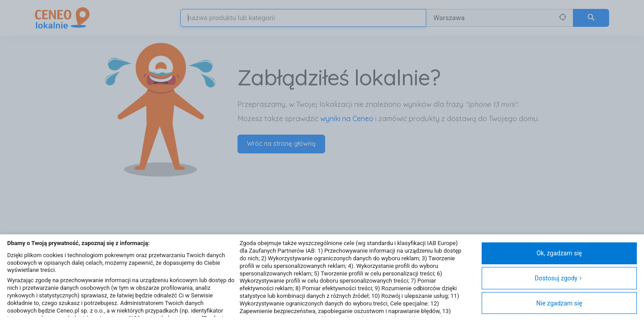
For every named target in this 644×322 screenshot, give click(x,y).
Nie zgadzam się (559, 303)
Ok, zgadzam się (559, 253)
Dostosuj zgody (558, 278)
